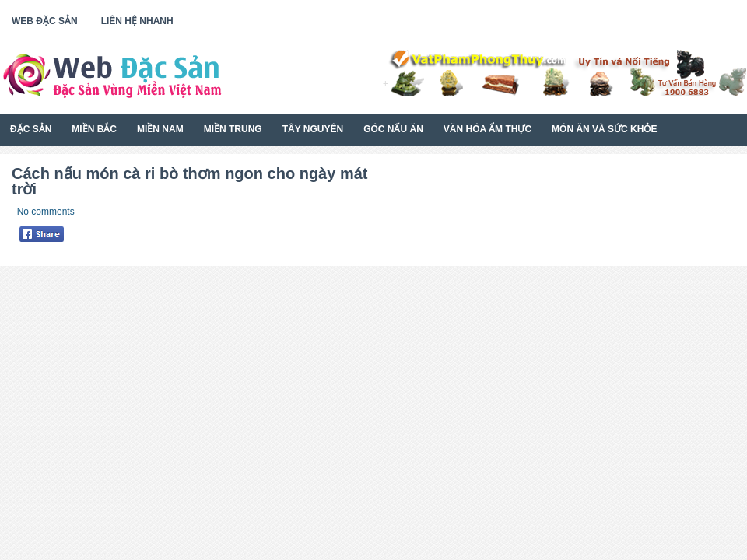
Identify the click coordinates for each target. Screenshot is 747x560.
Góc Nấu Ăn (393, 129)
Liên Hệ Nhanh (137, 21)
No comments (46, 212)
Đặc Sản (31, 129)
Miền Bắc (94, 129)
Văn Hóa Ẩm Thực (487, 129)
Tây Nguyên (313, 129)
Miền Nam (160, 129)
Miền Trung (233, 129)
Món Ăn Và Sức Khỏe (604, 129)
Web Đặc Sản (45, 21)
